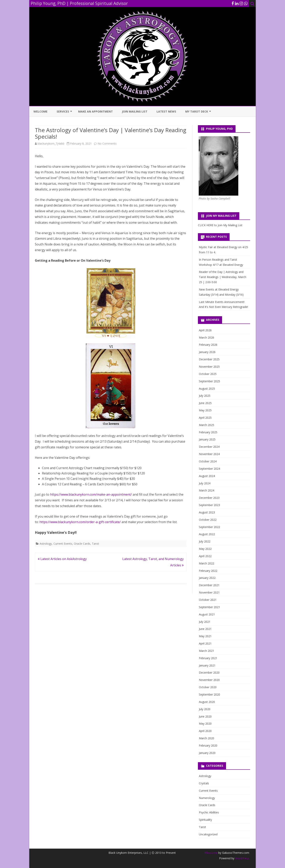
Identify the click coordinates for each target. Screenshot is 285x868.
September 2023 (209, 505)
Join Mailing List (135, 111)
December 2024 (209, 447)
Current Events (63, 544)
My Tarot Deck (197, 111)
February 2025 (208, 432)
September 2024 (209, 469)
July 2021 (205, 622)
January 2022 (207, 578)
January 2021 (207, 665)
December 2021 (209, 585)
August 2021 (207, 614)
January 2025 (207, 439)
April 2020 (205, 731)
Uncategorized (208, 834)
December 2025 (209, 359)
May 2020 (205, 724)
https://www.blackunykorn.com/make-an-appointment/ (91, 494)
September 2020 (209, 694)
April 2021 (205, 643)
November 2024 (209, 454)
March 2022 (207, 563)
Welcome (40, 111)
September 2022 (209, 527)
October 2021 (208, 600)
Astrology (46, 544)
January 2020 (207, 753)
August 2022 (207, 534)
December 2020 (209, 673)
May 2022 (205, 549)
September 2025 (209, 381)
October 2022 (208, 520)
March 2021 (207, 651)
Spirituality (205, 820)
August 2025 (207, 389)
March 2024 (207, 490)
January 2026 (207, 352)
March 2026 (207, 337)
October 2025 (208, 374)
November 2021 (209, 592)
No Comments (107, 143)
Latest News (166, 111)
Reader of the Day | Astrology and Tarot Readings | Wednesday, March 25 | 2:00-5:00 (223, 277)
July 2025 (205, 396)
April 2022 (205, 556)
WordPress (242, 858)
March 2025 (207, 425)
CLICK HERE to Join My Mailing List (220, 225)
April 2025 (205, 418)
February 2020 (208, 745)
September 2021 (209, 607)
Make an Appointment (95, 111)
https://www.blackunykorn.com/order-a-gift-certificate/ (80, 522)
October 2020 (208, 687)
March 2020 (207, 738)
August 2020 (207, 702)
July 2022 (205, 541)
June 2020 (205, 716)
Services (63, 111)
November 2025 (209, 367)
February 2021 (208, 658)
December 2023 (209, 498)
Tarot (95, 544)
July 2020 (205, 709)
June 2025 (205, 403)
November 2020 (209, 680)
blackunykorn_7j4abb (51, 143)
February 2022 (208, 571)
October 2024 (208, 461)
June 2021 (205, 629)
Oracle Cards (82, 544)
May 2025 (205, 410)
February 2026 (208, 345)
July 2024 (205, 483)
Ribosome (211, 853)
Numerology (207, 798)
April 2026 (205, 330)
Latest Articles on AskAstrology (62, 559)
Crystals (204, 783)
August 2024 (207, 476)
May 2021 (205, 636)
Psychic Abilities (209, 812)
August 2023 (207, 512)
